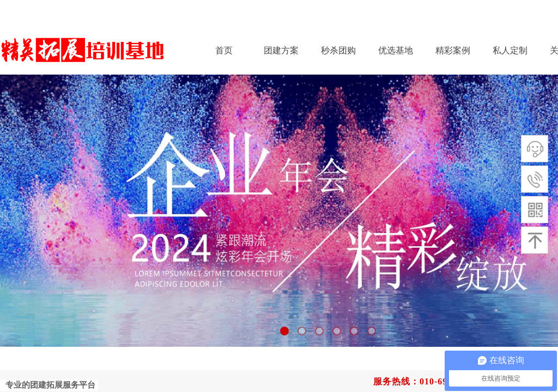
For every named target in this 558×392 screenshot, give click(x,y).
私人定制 (510, 50)
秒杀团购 (338, 50)
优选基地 (396, 50)
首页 (224, 50)
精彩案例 (453, 50)
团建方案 (281, 50)
